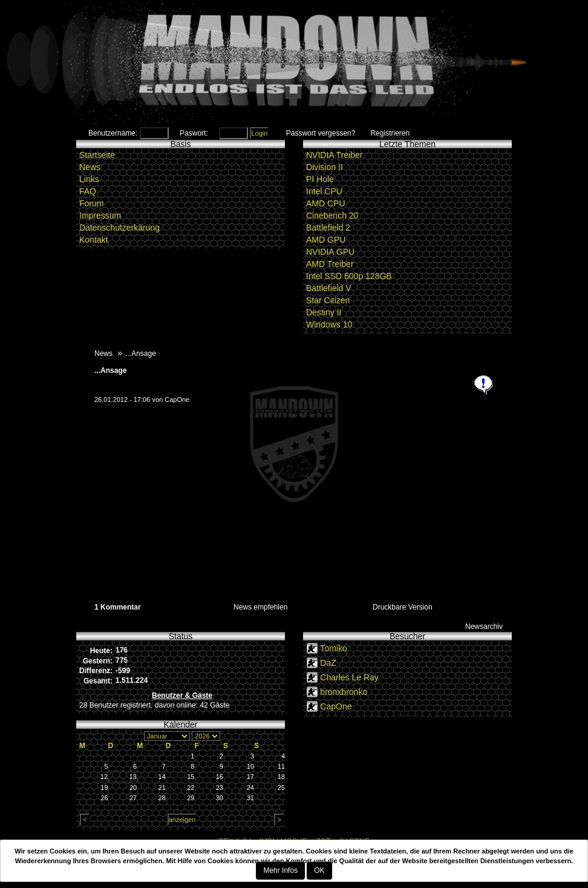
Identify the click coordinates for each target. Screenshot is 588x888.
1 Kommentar (118, 607)
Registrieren (390, 133)
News (90, 167)
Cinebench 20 (332, 215)
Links (89, 179)
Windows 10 (329, 324)
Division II (325, 167)
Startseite (97, 155)
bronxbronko (344, 692)
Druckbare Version (403, 607)
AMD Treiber (330, 264)
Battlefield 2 (328, 228)
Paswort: (194, 133)
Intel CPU (324, 191)
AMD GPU (326, 240)
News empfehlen (260, 607)
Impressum (100, 215)
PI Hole (320, 179)
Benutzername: (113, 133)
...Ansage (110, 370)
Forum (91, 203)
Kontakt (93, 240)
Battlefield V (329, 288)
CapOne (177, 400)
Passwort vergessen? (321, 133)
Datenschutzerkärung (119, 228)
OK (319, 870)
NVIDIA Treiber (334, 155)
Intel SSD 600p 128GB (349, 276)
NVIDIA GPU (330, 252)
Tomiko (333, 648)
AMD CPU (326, 203)
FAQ (88, 191)
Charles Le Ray (349, 677)
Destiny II (324, 312)
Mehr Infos (280, 870)
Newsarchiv (484, 627)
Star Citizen (328, 300)
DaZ (328, 663)
